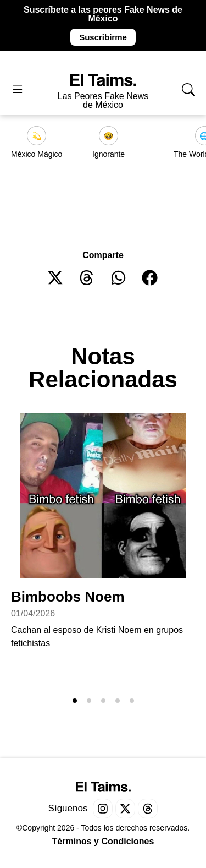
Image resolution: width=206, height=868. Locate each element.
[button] (56, 278)
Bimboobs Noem (68, 597)
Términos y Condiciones (103, 841)
